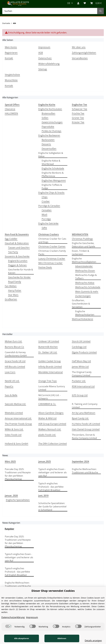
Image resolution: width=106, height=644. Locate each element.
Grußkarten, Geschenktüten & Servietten (81, 304)
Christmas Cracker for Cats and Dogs (52, 240)
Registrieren (11, 53)
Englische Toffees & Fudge (52, 187)
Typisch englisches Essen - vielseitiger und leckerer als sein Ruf (53, 472)
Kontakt (9, 58)
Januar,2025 (45, 461)
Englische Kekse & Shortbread (51, 162)
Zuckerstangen (83, 296)
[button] (78, 3)
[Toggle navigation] (4, 2)
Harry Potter (15, 290)
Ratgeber (9, 529)
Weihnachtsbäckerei (82, 319)
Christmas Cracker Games (52, 246)
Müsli (44, 215)
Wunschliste (11, 80)
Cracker (46, 201)
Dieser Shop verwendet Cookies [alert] (53, 591)
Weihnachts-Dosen (85, 271)
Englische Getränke (48, 223)
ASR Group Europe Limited (52, 424)
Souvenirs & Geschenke (17, 256)
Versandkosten (80, 58)
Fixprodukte (48, 127)
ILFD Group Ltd (80, 395)
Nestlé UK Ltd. (12, 381)
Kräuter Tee (78, 122)
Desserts (46, 144)
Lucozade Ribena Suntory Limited (52, 388)
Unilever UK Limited (49, 341)
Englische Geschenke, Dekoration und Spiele (84, 245)
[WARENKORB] (96, 3)
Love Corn (10, 372)
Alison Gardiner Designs (51, 413)
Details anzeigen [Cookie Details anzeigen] (91, 641)
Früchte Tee (78, 113)
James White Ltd (80, 367)
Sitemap (43, 69)
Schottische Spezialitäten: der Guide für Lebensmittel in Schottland (52, 507)
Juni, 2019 (43, 496)
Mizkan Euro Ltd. (13, 341)
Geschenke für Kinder (19, 277)
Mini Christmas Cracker (50, 263)
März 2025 (10, 461)
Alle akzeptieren (20, 638)
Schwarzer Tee (79, 109)
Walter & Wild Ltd (47, 418)
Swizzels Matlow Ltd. (15, 404)
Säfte (44, 228)
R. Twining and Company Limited (85, 406)
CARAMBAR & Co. (47, 404)
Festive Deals (45, 267)
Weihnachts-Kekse (85, 283)
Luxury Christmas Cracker (52, 259)
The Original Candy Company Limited (82, 374)
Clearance (10, 109)
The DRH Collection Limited (53, 444)
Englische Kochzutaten (50, 109)
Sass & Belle (11, 395)
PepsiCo (9, 386)
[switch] (8, 626)
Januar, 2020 (11, 496)
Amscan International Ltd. (18, 418)
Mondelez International (51, 372)
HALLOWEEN (11, 113)
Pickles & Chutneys (51, 131)
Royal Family (15, 282)
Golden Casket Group (50, 361)
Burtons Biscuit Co (14, 347)
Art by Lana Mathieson (84, 413)
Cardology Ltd (79, 347)
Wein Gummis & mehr (87, 292)
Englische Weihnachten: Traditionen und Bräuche (85, 471)
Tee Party (13, 252)
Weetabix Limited (14, 413)
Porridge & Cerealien (49, 206)
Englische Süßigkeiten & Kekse (51, 155)
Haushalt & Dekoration (17, 243)
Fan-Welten (11, 286)
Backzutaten (48, 140)
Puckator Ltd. (79, 381)
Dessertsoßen (49, 149)
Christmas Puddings (82, 239)
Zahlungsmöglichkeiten (84, 53)
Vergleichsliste (12, 75)
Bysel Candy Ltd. (80, 418)
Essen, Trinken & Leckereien (81, 253)
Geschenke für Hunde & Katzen (21, 271)
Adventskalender (84, 266)
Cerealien (47, 210)
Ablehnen (58, 638)
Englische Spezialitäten (18, 500)
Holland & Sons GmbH (16, 444)
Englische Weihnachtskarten (85, 313)
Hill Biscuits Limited (15, 367)
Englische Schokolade (53, 168)
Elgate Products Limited (84, 352)
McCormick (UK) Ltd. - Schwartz (49, 397)
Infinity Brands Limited (50, 367)
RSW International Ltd (83, 386)
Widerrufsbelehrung (49, 64)
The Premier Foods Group (18, 424)
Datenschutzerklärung (13, 617)
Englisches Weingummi (54, 180)
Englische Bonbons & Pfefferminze (53, 174)
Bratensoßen (48, 113)
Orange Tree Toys (48, 381)
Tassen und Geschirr (19, 248)
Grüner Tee (78, 118)
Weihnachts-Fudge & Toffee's (86, 277)
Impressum (44, 47)
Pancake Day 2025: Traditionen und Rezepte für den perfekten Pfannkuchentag (18, 474)
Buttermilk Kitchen (48, 347)
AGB (41, 53)
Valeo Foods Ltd (13, 435)
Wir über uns (79, 47)
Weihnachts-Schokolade (88, 287)
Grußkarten (11, 299)
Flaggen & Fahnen (17, 265)
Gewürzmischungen (52, 122)
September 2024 (80, 461)
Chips (45, 197)
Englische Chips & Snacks (51, 193)
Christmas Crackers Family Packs (52, 253)
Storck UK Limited (81, 341)
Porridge (46, 219)
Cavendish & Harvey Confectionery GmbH (16, 354)
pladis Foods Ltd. (47, 435)
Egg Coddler (11, 239)
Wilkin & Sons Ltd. (14, 429)
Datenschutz (45, 58)
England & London (18, 261)
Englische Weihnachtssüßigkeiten (84, 260)
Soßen (45, 118)
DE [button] (69, 3)
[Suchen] (50, 11)
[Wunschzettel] (85, 3)
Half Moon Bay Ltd (81, 361)
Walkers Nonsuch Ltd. (50, 429)
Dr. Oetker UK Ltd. (48, 352)
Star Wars (13, 295)
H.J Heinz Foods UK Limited (86, 424)
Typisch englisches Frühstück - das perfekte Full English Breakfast (51, 487)
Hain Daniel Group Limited (86, 429)
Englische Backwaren (49, 135)
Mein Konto (11, 47)
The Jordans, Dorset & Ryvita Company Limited (84, 436)
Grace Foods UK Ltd (15, 361)
